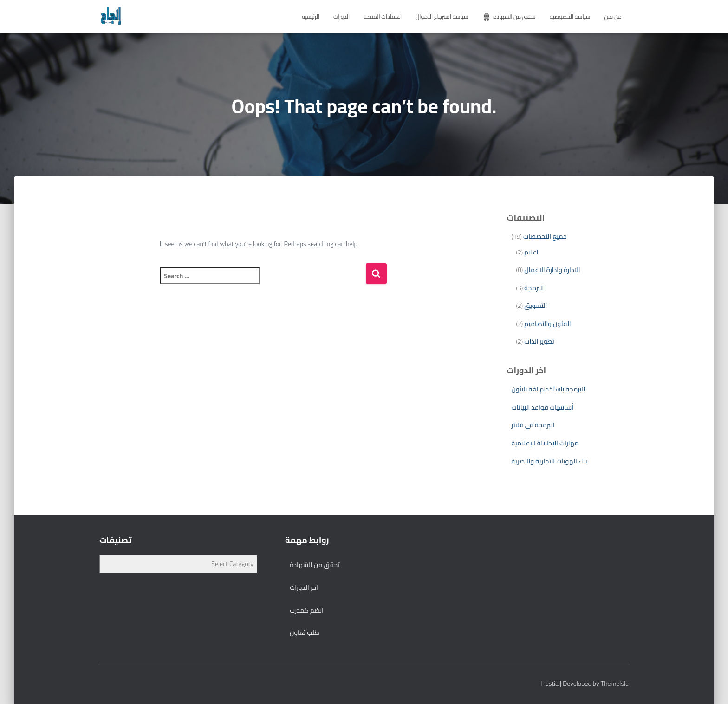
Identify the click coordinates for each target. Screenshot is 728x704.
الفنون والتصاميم (547, 324)
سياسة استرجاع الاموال (442, 16)
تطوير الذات (539, 341)
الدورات (341, 16)
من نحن (613, 16)
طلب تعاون (305, 632)
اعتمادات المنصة (383, 16)
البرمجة (534, 288)
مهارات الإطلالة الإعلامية (545, 443)
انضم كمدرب (307, 610)
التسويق (536, 306)
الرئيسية (311, 16)
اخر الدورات (304, 587)
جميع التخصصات (545, 236)
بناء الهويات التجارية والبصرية (550, 461)
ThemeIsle (615, 684)
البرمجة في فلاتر (533, 425)
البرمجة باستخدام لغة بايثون (549, 389)
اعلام (531, 252)
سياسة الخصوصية (570, 16)
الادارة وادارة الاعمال (552, 270)
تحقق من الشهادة (509, 16)
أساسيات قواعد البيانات (543, 407)
